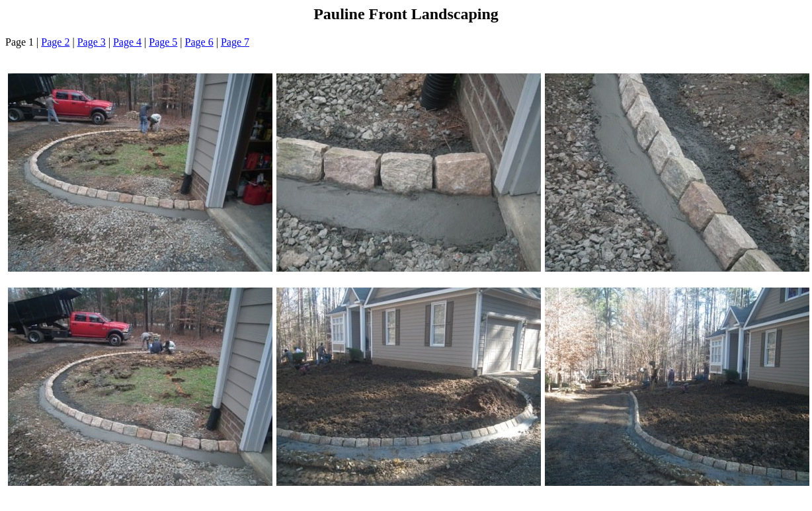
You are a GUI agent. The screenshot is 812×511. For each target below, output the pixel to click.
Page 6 (199, 42)
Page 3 (92, 42)
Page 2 (55, 42)
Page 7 (235, 42)
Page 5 (163, 42)
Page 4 (127, 42)
